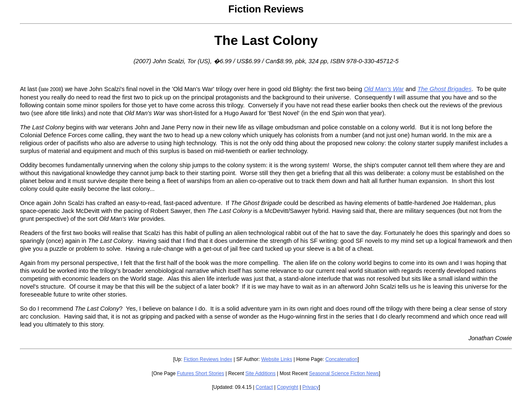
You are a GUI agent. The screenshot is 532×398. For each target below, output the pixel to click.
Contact (264, 387)
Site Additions (260, 373)
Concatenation (341, 359)
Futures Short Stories (201, 373)
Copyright (287, 387)
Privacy (310, 387)
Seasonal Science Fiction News (344, 373)
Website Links (276, 359)
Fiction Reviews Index (208, 359)
